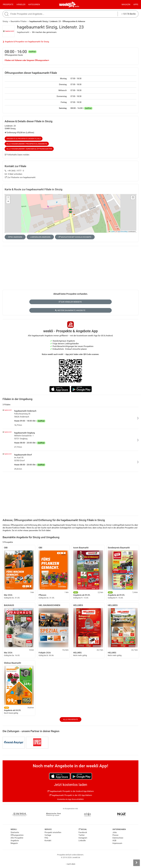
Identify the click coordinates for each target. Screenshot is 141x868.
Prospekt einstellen (53, 832)
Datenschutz (118, 838)
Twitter (82, 835)
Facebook (83, 832)
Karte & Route (34, 189)
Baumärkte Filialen (19, 21)
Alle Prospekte (71, 719)
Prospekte (8, 5)
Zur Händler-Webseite (70, 302)
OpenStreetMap (123, 232)
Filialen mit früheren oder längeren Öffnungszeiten (27, 60)
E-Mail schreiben (13, 174)
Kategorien (34, 5)
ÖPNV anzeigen (15, 237)
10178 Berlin (129, 14)
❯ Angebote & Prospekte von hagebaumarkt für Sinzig (26, 42)
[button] (133, 198)
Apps (136, 5)
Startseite (15, 832)
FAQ (46, 838)
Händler (21, 5)
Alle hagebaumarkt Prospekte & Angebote (27, 144)
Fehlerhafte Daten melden (17, 155)
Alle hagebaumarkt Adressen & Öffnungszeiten (29, 149)
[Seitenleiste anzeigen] (136, 863)
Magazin (126, 5)
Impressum (117, 843)
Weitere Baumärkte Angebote (70, 310)
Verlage (48, 835)
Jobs (115, 832)
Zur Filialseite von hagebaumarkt (20, 177)
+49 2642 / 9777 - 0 (14, 171)
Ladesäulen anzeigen (40, 237)
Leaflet (112, 232)
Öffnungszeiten (17, 835)
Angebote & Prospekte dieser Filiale (24, 139)
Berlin (77, 6)
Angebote (15, 841)
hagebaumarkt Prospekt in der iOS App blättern (71, 795)
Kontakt (48, 841)
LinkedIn (82, 841)
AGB (114, 841)
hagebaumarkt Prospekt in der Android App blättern (71, 791)
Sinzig (5, 21)
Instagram (83, 838)
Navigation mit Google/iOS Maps (75, 237)
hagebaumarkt (23, 32)
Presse (115, 835)
